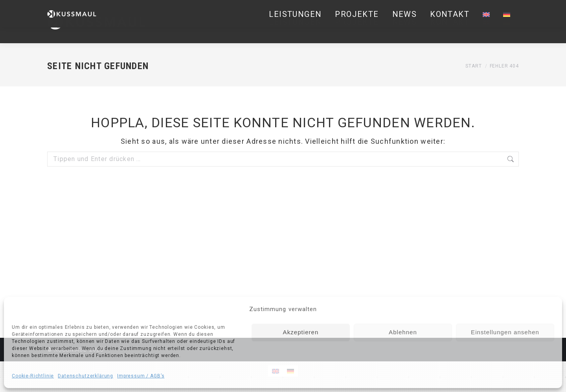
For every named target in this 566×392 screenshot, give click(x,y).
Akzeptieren (301, 332)
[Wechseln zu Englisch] (486, 22)
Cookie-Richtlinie (33, 376)
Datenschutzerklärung (85, 376)
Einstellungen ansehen (505, 332)
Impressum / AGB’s (141, 376)
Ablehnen (403, 332)
